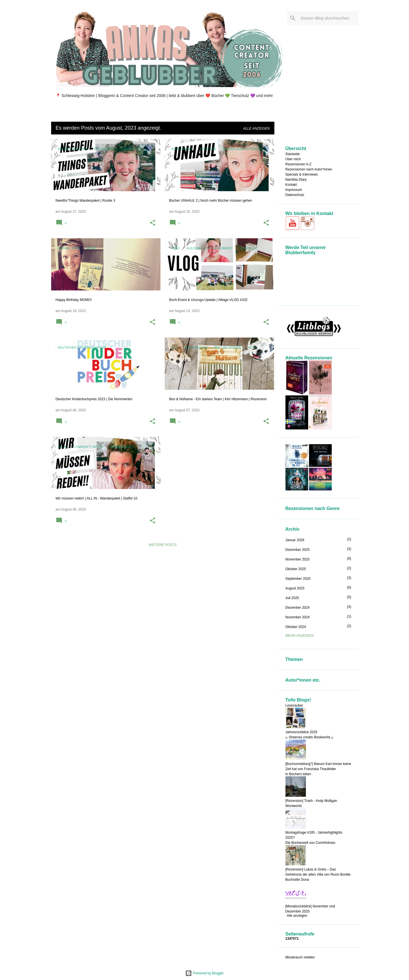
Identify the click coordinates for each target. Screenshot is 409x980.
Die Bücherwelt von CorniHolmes (310, 843)
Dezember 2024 (298, 608)
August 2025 (295, 588)
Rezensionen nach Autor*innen (309, 169)
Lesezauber (294, 705)
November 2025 (298, 559)
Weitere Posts (163, 545)
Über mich (293, 159)
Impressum (294, 190)
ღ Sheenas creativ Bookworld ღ (309, 737)
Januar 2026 (295, 540)
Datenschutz (295, 195)
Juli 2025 (292, 598)
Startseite (293, 154)
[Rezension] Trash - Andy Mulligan (311, 801)
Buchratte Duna (297, 880)
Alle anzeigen (256, 128)
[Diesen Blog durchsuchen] (328, 18)
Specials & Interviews (302, 174)
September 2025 (298, 579)
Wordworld (294, 806)
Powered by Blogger (204, 973)
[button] (153, 223)
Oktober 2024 (296, 627)
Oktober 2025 (296, 569)
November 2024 (298, 617)
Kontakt (291, 185)
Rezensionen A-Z (299, 164)
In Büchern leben (298, 774)
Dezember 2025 (298, 550)
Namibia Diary (296, 180)
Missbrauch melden (300, 957)
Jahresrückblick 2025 (301, 732)
